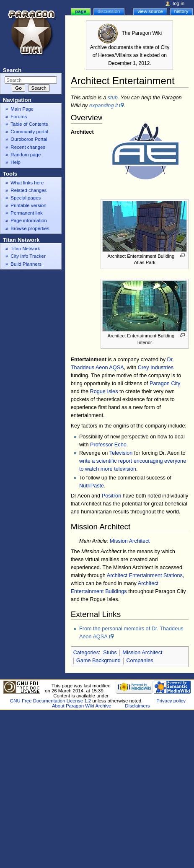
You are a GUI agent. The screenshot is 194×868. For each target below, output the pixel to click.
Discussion (109, 11)
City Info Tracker (28, 256)
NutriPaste (92, 486)
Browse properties (30, 228)
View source (150, 11)
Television (121, 453)
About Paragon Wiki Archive (82, 706)
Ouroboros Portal (29, 139)
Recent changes (28, 147)
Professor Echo (108, 445)
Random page (26, 155)
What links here (27, 183)
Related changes (28, 190)
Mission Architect (130, 541)
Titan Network (25, 249)
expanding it (103, 106)
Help (16, 162)
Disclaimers (137, 706)
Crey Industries (156, 368)
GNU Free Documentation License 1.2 (50, 701)
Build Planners (26, 264)
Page (81, 11)
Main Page (22, 109)
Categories (86, 653)
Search (12, 70)
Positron (112, 496)
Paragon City (165, 383)
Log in (179, 3)
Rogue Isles (104, 391)
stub (113, 98)
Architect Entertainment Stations (145, 575)
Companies (140, 661)
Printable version (28, 205)
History (181, 11)
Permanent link (26, 213)
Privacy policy (171, 701)
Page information (29, 220)
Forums (19, 117)
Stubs (110, 653)
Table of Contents (29, 124)
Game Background (98, 661)
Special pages (26, 198)
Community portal (29, 132)
